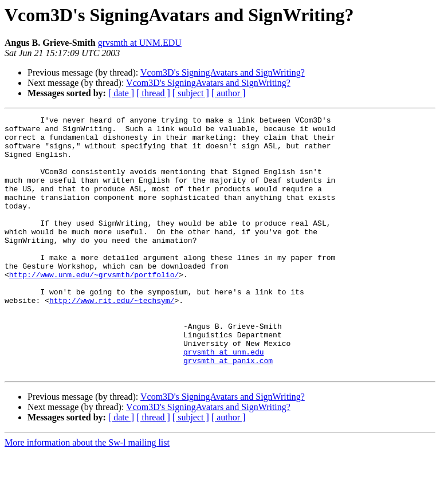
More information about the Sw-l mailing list (87, 494)
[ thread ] (153, 93)
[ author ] (229, 93)
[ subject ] (191, 93)
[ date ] (121, 93)
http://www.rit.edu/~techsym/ (112, 338)
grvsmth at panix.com (228, 410)
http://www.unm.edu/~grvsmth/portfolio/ (94, 307)
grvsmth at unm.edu (223, 400)
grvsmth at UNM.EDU (140, 43)
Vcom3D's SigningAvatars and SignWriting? (223, 72)
